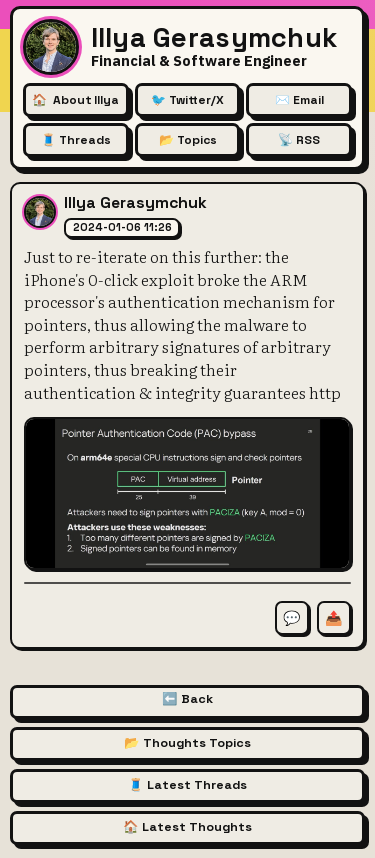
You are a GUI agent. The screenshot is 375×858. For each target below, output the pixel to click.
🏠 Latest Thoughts (187, 827)
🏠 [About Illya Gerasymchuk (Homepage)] (75, 100)
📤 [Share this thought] (334, 618)
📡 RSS (299, 140)
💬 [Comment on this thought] (292, 618)
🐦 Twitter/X (187, 100)
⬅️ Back (187, 699)
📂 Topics (188, 140)
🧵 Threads (76, 140)
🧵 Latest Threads (187, 785)
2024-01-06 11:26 (122, 227)
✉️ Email (299, 100)
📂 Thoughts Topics (187, 743)
